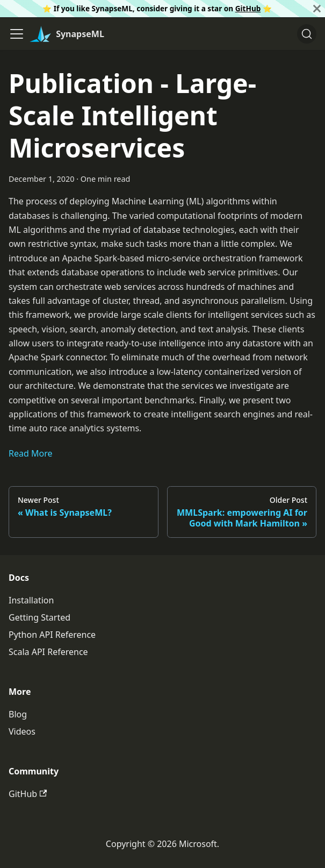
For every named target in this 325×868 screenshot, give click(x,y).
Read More (30, 453)
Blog (18, 714)
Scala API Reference (48, 652)
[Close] (317, 9)
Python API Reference (52, 635)
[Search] (307, 34)
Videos (22, 731)
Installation (31, 600)
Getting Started (39, 617)
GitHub (248, 8)
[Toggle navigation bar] (17, 34)
